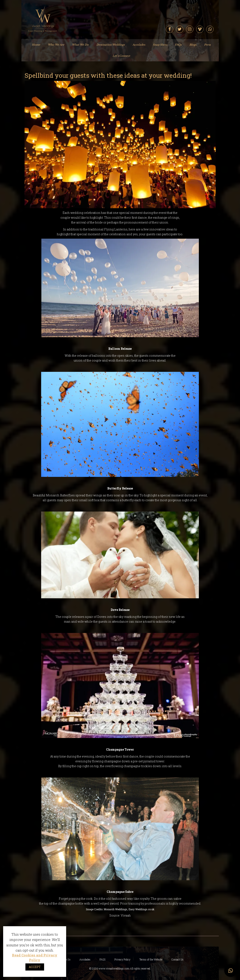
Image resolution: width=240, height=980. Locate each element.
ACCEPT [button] (35, 967)
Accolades (139, 45)
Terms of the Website (151, 959)
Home (36, 45)
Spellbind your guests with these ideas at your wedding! (108, 75)
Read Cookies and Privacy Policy (35, 958)
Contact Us (177, 959)
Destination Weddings (111, 45)
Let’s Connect (121, 56)
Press (207, 45)
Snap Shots (160, 45)
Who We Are (56, 45)
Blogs (193, 45)
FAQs (178, 45)
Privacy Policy (122, 959)
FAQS (102, 959)
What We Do (80, 45)
